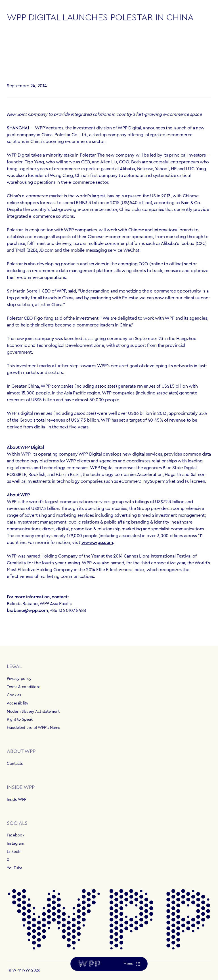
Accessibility (17, 703)
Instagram (15, 844)
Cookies (14, 695)
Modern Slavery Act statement (33, 712)
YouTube (15, 868)
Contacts (15, 764)
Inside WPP (17, 800)
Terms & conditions (24, 687)
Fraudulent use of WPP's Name (33, 728)
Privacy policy (19, 679)
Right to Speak (20, 719)
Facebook (16, 835)
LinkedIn (14, 852)
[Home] (89, 964)
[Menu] (132, 964)
